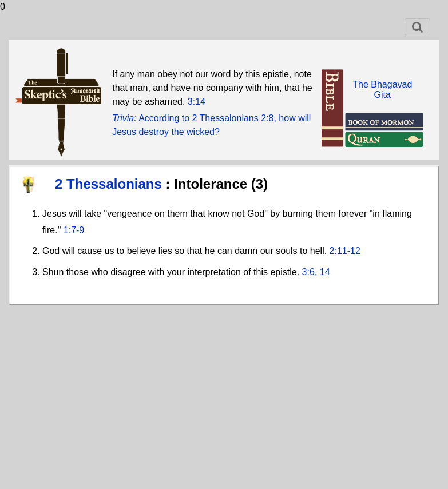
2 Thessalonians (110, 184)
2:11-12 (345, 251)
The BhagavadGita (382, 90)
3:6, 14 (316, 272)
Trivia (123, 118)
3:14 (197, 102)
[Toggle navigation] (417, 27)
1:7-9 (74, 230)
